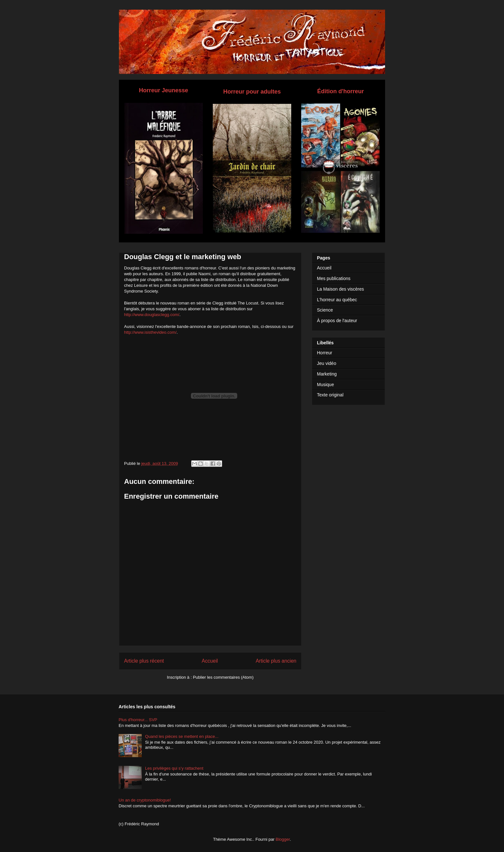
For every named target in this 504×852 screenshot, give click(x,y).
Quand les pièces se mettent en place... (182, 736)
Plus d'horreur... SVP (138, 720)
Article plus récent (144, 661)
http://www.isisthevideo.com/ (150, 332)
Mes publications (334, 278)
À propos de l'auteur (337, 321)
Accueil (210, 661)
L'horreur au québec (337, 300)
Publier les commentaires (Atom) (223, 677)
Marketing (327, 374)
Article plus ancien (276, 661)
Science (325, 310)
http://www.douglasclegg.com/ (152, 315)
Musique (325, 385)
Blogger (283, 839)
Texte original (330, 395)
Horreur (324, 353)
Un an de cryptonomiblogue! (145, 800)
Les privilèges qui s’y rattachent (174, 768)
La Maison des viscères (340, 289)
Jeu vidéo (327, 363)
